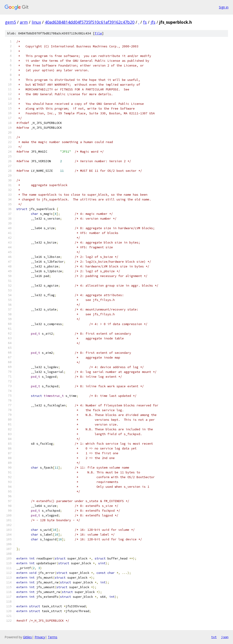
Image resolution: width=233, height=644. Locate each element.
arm (24, 22)
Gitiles (27, 637)
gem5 (10, 22)
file (98, 33)
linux (36, 22)
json (225, 637)
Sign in (224, 7)
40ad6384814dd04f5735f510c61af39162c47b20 (90, 22)
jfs (153, 22)
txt (214, 637)
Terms (53, 637)
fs (145, 22)
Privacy (40, 637)
